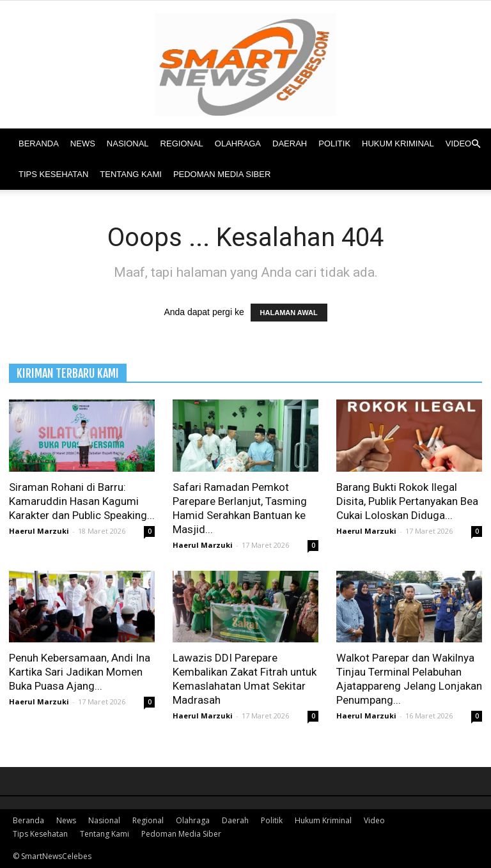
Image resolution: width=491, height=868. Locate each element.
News (83, 143)
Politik (334, 143)
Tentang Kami (131, 174)
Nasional (128, 143)
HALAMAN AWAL (289, 313)
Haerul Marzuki (39, 531)
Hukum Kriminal (398, 143)
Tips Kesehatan (53, 174)
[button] (476, 144)
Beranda (39, 143)
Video (458, 143)
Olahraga (238, 143)
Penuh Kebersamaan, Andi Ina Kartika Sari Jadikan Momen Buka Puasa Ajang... (80, 672)
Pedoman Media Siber (222, 174)
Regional (182, 143)
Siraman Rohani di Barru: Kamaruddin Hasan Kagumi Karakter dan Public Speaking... (82, 501)
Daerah (290, 143)
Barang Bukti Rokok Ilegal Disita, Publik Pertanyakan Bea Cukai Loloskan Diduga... (407, 501)
